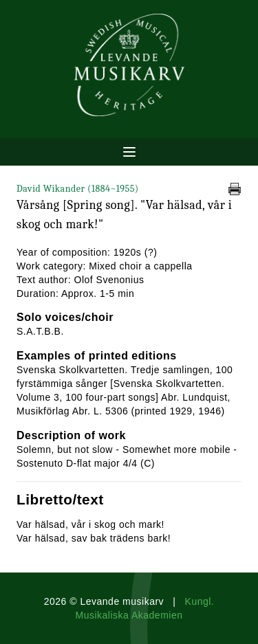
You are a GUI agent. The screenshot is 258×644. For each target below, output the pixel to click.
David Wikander (78, 189)
